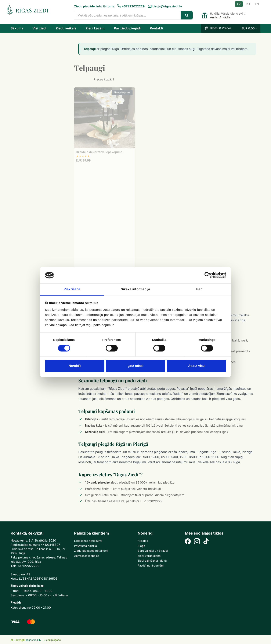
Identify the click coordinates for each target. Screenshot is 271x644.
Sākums (17, 28)
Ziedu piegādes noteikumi (91, 551)
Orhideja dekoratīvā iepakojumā (99, 152)
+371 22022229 (133, 6)
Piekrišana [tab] (72, 289)
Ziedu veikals (66, 28)
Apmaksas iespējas (87, 556)
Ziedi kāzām (95, 28)
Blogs (141, 546)
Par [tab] (199, 289)
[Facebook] (188, 542)
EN (257, 4)
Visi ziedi (39, 28)
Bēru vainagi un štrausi (153, 551)
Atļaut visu (196, 366)
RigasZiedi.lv (34, 640)
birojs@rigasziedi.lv (167, 6)
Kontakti (156, 28)
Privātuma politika (85, 546)
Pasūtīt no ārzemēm (151, 565)
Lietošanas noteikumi (88, 541)
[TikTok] (206, 542)
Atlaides (143, 541)
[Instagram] (197, 542)
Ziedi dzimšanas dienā (152, 561)
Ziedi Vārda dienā (149, 556)
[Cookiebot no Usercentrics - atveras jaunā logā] (208, 275)
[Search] (187, 15)
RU (248, 4)
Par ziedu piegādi (127, 28)
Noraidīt (75, 366)
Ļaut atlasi (135, 366)
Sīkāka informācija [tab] (136, 289)
